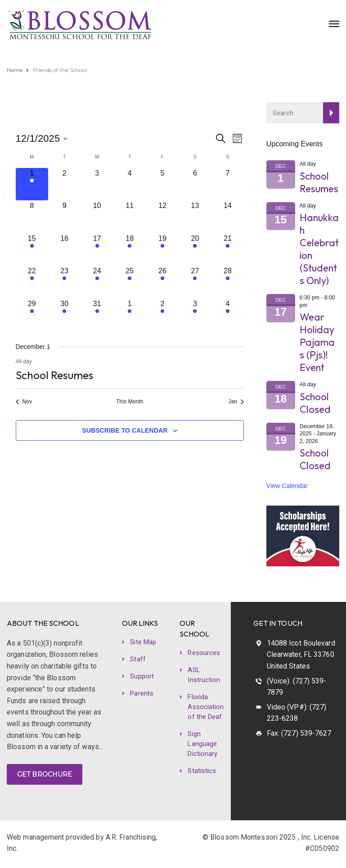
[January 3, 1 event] (195, 315)
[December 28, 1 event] (228, 282)
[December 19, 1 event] (163, 250)
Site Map (143, 642)
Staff (138, 659)
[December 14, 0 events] (228, 217)
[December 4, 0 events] (130, 184)
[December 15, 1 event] (32, 250)
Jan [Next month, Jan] (236, 402)
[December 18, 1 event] (130, 250)
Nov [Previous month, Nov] (24, 402)
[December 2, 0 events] (65, 184)
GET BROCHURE (45, 774)
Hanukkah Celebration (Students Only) (319, 249)
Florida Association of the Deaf (206, 707)
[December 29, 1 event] (32, 315)
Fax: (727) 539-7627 (299, 733)
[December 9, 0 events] (65, 217)
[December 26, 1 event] (163, 282)
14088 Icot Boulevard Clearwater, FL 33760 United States (301, 655)
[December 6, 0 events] (195, 184)
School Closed (315, 403)
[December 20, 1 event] (195, 250)
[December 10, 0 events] (97, 217)
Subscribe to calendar (125, 430)
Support (142, 676)
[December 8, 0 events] (32, 217)
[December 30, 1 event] (65, 315)
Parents (142, 693)
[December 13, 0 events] (195, 217)
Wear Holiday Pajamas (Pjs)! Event (317, 342)
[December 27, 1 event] (195, 282)
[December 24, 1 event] (97, 282)
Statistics (202, 771)
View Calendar (287, 486)
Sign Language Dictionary (202, 744)
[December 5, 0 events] (163, 184)
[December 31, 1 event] (97, 315)
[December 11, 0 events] (130, 217)
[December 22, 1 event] (32, 282)
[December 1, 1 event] (32, 184)
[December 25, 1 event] (130, 282)
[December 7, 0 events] (228, 184)
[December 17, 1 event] (97, 250)
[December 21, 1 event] (228, 250)
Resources (204, 653)
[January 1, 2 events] (130, 315)
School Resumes (54, 375)
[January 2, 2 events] (163, 315)
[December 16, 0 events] (65, 250)
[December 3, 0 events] (97, 184)
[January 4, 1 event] (228, 315)
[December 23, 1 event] (65, 282)
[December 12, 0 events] (163, 217)
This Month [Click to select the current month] (130, 402)
